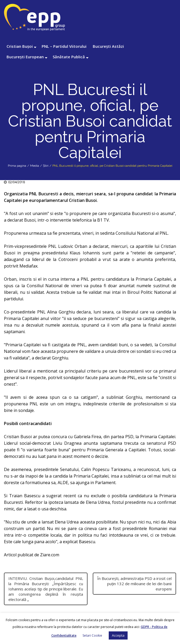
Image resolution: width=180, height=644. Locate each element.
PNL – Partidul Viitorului (64, 46)
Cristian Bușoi (20, 46)
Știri (46, 166)
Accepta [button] (118, 635)
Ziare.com (50, 555)
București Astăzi (108, 46)
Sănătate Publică (69, 57)
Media (35, 166)
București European (25, 57)
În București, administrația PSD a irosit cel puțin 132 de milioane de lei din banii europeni (134, 584)
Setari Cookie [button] (92, 635)
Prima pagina (17, 166)
